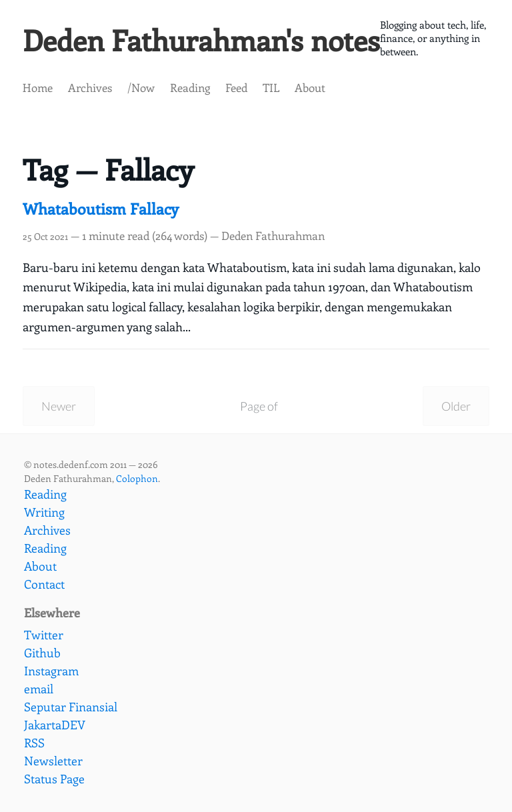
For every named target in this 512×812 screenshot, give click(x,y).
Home (38, 87)
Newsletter (53, 761)
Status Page (54, 779)
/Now (141, 87)
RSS (34, 743)
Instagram (51, 671)
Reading (190, 87)
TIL (271, 87)
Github (42, 653)
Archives (90, 87)
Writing (44, 512)
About (310, 87)
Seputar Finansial (71, 707)
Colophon (137, 478)
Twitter (44, 635)
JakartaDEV (55, 725)
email (39, 689)
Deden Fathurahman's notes (201, 39)
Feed (236, 87)
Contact (44, 584)
